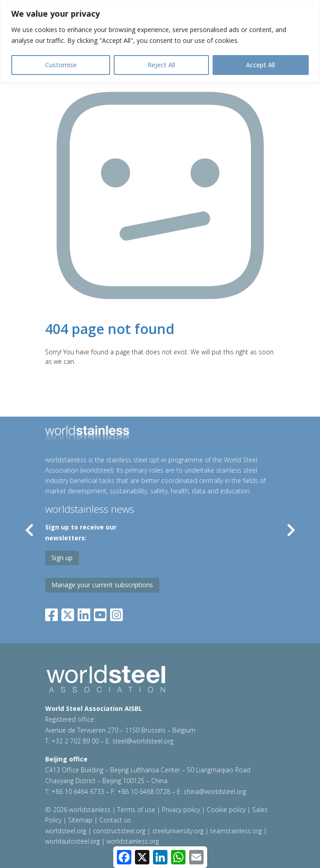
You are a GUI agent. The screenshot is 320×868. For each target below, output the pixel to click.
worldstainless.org (133, 841)
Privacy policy (181, 810)
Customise (61, 65)
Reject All (161, 65)
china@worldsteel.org (215, 791)
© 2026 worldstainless (79, 810)
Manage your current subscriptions (102, 585)
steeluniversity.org (178, 831)
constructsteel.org (119, 831)
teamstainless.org (236, 831)
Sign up (62, 558)
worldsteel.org (66, 831)
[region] (160, 41)
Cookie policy (226, 810)
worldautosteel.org (72, 841)
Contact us (115, 820)
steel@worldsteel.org (143, 741)
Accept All (260, 65)
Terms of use (136, 810)
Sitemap (80, 820)
